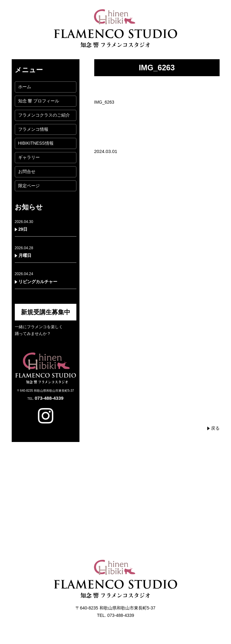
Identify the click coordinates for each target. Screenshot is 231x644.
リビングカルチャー (38, 282)
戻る (215, 428)
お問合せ (27, 171)
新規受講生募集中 (46, 312)
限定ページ (29, 186)
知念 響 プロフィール (39, 101)
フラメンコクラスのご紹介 (44, 115)
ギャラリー (29, 157)
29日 (23, 229)
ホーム (25, 87)
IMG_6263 (104, 102)
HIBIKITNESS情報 (36, 143)
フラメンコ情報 (33, 129)
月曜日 (25, 255)
